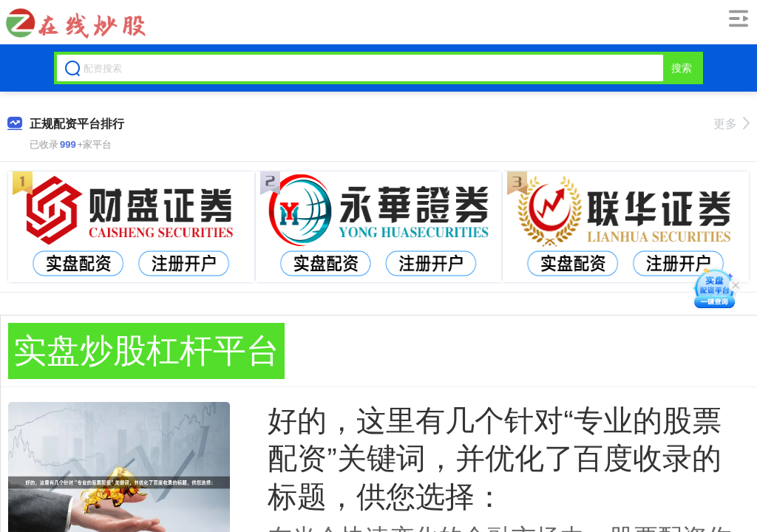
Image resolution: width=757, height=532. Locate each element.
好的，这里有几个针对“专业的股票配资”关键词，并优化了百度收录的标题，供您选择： (494, 458)
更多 (731, 124)
